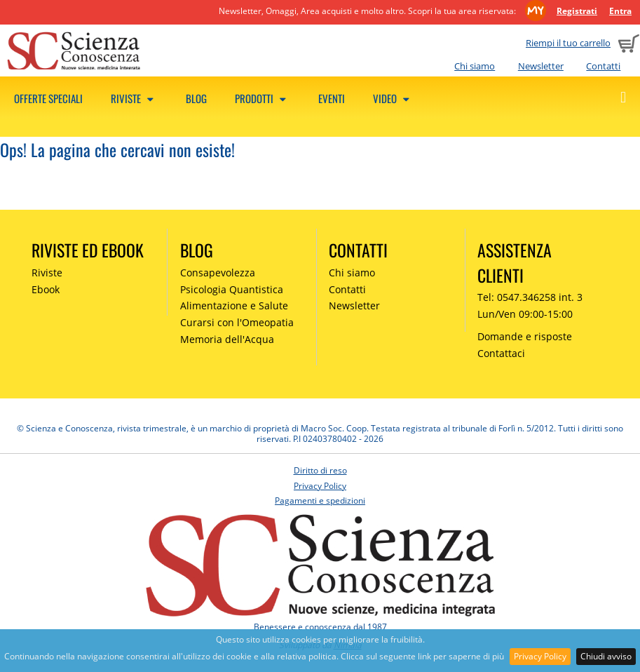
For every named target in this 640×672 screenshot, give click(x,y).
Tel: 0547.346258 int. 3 (530, 297)
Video (393, 98)
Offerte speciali (48, 98)
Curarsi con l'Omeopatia (237, 322)
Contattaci (501, 353)
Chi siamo (475, 66)
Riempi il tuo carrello (568, 43)
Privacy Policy (540, 656)
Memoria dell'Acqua (227, 339)
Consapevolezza (218, 273)
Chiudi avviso (606, 656)
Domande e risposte (525, 336)
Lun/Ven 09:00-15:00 (525, 314)
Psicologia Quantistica (232, 289)
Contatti (603, 66)
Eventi (332, 98)
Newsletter (541, 66)
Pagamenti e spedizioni (320, 500)
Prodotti (263, 98)
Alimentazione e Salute (234, 305)
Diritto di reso (320, 470)
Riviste (134, 98)
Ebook (46, 289)
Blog (196, 98)
